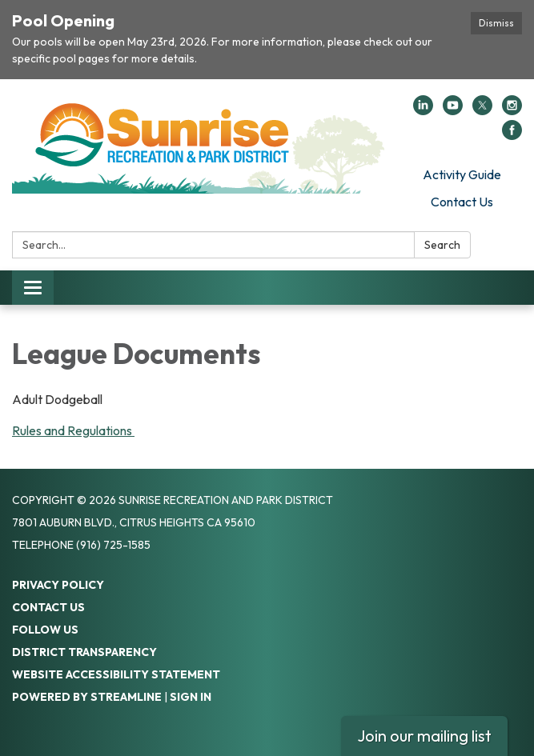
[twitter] (482, 110)
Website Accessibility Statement (116, 674)
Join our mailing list (424, 736)
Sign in (191, 697)
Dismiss (496, 23)
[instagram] (512, 110)
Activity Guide (462, 174)
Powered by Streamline (87, 697)
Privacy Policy (58, 585)
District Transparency (84, 652)
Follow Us (45, 630)
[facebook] (512, 135)
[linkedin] (423, 110)
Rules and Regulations (73, 430)
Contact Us (462, 202)
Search (442, 245)
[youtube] (453, 110)
